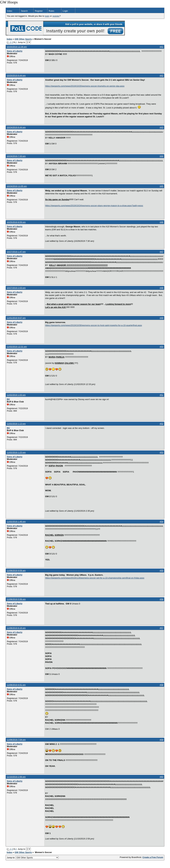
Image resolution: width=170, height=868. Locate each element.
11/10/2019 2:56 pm (16, 777)
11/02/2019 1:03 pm (16, 395)
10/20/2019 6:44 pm (16, 75)
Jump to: (33, 858)
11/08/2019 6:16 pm (16, 628)
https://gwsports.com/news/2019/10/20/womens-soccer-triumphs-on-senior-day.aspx (85, 86)
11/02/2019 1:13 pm (16, 424)
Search (24, 11)
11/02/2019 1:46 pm (16, 522)
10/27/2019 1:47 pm (16, 252)
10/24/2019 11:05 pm (17, 186)
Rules (51, 11)
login (47, 16)
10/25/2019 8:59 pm (16, 222)
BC (8, 399)
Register (39, 11)
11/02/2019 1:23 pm (16, 452)
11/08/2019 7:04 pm (16, 740)
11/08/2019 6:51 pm (16, 685)
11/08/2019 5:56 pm (16, 599)
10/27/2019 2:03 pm (16, 288)
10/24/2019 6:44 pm (16, 127)
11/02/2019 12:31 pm (17, 347)
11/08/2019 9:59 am (16, 570)
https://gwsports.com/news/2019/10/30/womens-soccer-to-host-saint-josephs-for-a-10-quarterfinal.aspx (94, 325)
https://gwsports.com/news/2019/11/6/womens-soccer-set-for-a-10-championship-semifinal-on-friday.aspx (95, 578)
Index (10, 11)
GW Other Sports (23, 39)
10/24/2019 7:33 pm (16, 156)
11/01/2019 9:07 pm (16, 318)
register (56, 16)
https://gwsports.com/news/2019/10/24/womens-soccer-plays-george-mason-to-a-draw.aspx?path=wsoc (94, 206)
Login (65, 11)
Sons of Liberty (15, 51)
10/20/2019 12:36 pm (17, 47)
